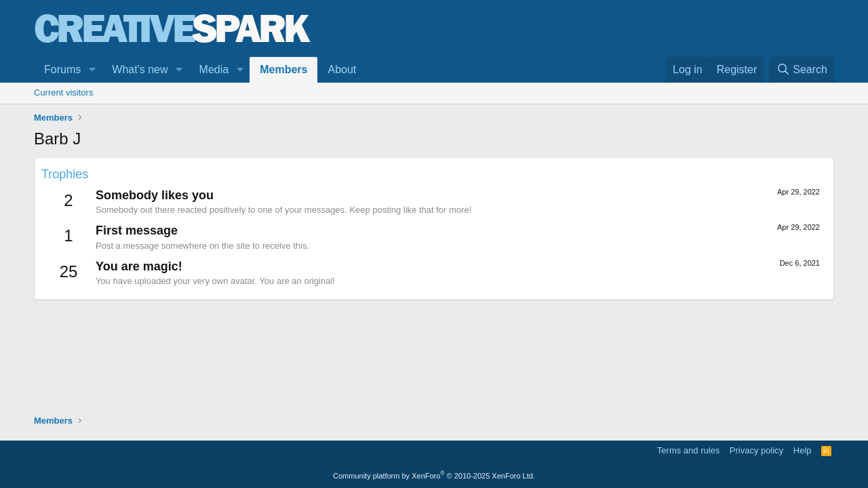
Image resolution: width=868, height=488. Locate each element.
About (342, 69)
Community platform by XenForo (434, 476)
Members (283, 69)
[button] (92, 70)
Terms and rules (688, 450)
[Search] (802, 70)
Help (803, 450)
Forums (62, 69)
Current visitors (63, 93)
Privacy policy (756, 450)
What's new (140, 69)
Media (214, 69)
